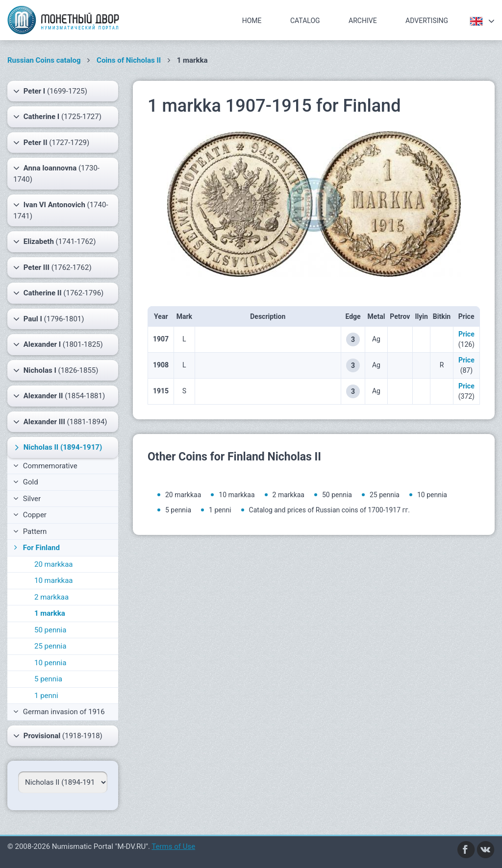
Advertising (427, 21)
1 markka (50, 613)
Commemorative (45, 466)
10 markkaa (54, 580)
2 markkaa (51, 597)
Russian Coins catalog (44, 60)
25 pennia (50, 646)
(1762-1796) (58, 293)
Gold (26, 482)
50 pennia (50, 630)
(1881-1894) (60, 422)
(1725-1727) (57, 117)
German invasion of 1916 (59, 712)
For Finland (36, 548)
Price (466, 334)
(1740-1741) (61, 210)
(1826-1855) (56, 370)
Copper (30, 515)
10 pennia (50, 663)
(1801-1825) (58, 344)
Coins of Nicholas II (129, 60)
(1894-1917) (57, 447)
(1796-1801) (49, 319)
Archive (363, 21)
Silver (27, 499)
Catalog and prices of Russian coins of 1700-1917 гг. (329, 510)
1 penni (46, 696)
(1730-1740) (56, 173)
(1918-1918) (58, 736)
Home (252, 21)
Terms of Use (173, 846)
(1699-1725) (50, 91)
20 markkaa (54, 564)
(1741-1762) (54, 241)
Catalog (305, 21)
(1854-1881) (59, 396)
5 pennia (48, 679)
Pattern (30, 531)
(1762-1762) (52, 267)
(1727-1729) (51, 143)
